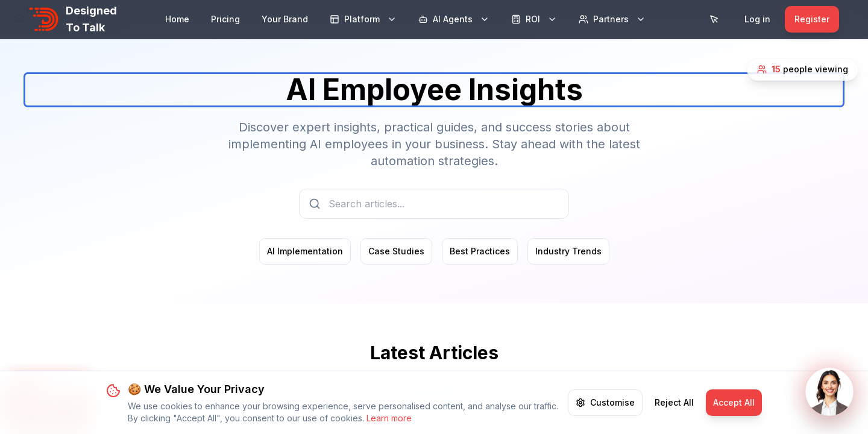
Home (177, 19)
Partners (612, 19)
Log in (757, 19)
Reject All (674, 417)
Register (812, 19)
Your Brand (285, 19)
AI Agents (454, 19)
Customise (605, 417)
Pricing (225, 19)
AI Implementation (305, 251)
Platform (363, 19)
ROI (534, 19)
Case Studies (396, 251)
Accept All (734, 417)
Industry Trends (568, 251)
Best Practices (480, 251)
